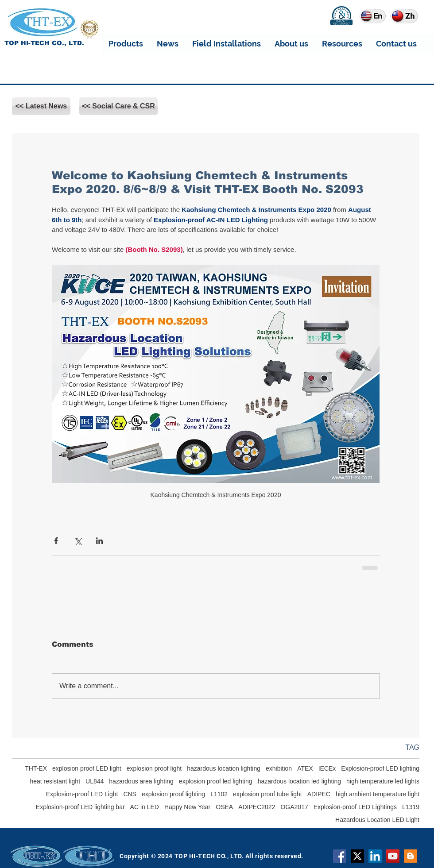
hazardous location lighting (224, 768)
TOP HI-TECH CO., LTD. (44, 43)
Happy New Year (187, 807)
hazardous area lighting (141, 781)
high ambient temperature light (378, 794)
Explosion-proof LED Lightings (355, 807)
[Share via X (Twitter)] (78, 541)
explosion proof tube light (267, 794)
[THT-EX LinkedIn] (375, 856)
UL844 (95, 781)
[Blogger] (411, 856)
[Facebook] (340, 856)
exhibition (279, 768)
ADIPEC (319, 794)
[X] (357, 856)
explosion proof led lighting (216, 781)
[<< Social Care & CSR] (118, 106)
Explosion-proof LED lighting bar (80, 807)
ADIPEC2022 (257, 807)
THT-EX (36, 768)
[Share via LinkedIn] (99, 541)
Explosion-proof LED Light (82, 794)
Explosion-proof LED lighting (380, 768)
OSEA (224, 807)
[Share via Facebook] (56, 541)
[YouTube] (393, 856)
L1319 (411, 807)
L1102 (219, 794)
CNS (130, 794)
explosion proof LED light (87, 768)
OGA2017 (294, 807)
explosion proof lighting (173, 794)
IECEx (327, 768)
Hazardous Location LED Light (377, 820)
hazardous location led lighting (299, 781)
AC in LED (145, 807)
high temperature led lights (383, 781)
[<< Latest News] (41, 106)
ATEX (305, 768)
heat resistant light (55, 781)
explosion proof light (154, 768)
